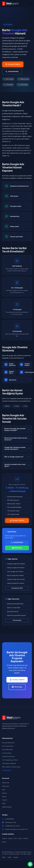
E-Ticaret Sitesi (7, 753)
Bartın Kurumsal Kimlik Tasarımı (15, 615)
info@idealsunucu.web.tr (13, 826)
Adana (4, 842)
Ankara (10, 838)
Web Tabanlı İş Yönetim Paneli (11, 767)
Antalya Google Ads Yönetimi (15, 579)
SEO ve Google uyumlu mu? (17, 457)
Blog (3, 790)
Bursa (20, 838)
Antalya (26, 838)
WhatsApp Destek (11, 822)
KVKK (4, 803)
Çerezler (16, 857)
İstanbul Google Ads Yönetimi (15, 564)
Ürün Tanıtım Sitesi (8, 746)
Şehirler (4, 793)
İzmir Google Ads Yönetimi (14, 572)
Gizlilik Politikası (7, 807)
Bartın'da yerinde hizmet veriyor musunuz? (17, 439)
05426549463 (10, 819)
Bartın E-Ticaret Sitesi (13, 608)
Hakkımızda (6, 783)
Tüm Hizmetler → (7, 770)
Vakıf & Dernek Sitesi (8, 756)
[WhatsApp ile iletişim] (30, 864)
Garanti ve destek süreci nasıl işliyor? (17, 465)
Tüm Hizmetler (17, 620)
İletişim (4, 797)
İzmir (16, 838)
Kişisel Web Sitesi (7, 750)
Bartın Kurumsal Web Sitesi (14, 604)
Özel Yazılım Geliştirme (9, 763)
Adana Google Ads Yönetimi (15, 583)
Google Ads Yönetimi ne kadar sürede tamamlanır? (17, 448)
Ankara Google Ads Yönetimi (15, 568)
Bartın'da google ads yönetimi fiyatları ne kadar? (17, 429)
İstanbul (5, 838)
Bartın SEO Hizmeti (12, 612)
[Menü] (30, 4)
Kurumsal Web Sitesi (8, 743)
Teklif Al (5, 800)
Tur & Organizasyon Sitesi (10, 760)
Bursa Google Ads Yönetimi (14, 575)
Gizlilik (9, 857)
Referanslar (6, 786)
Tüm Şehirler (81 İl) (17, 588)
